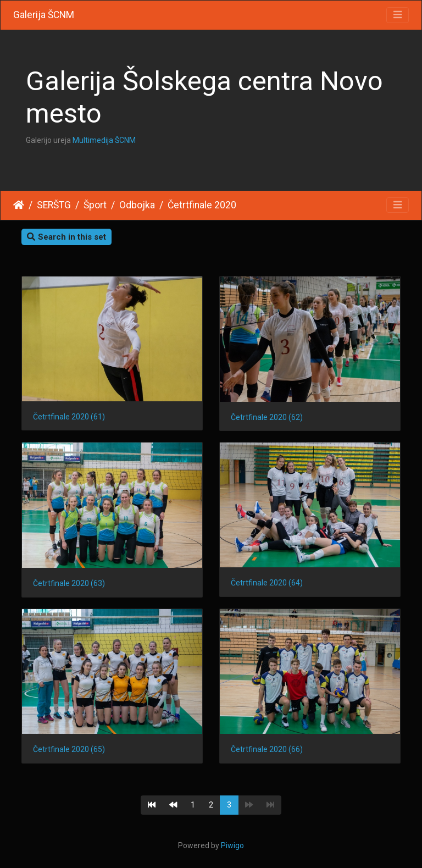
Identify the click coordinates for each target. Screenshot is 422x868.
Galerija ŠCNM (44, 15)
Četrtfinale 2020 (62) (267, 417)
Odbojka (137, 205)
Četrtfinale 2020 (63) (69, 583)
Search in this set (66, 237)
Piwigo (232, 845)
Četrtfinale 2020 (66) (267, 749)
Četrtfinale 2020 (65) (69, 749)
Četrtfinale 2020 (202, 205)
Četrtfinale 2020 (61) (69, 417)
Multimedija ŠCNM (104, 140)
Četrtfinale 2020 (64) (267, 583)
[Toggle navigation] (398, 15)
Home (19, 205)
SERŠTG (54, 205)
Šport (95, 205)
